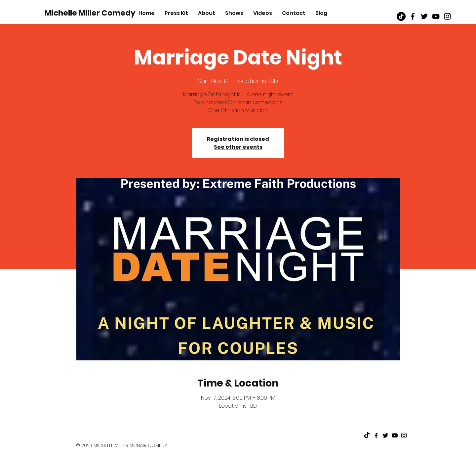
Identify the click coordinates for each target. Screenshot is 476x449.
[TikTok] (401, 16)
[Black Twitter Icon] (424, 16)
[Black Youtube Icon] (436, 16)
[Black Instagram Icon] (447, 16)
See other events (238, 147)
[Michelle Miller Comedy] (90, 13)
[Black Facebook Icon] (413, 16)
